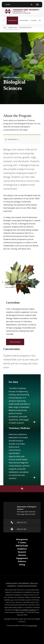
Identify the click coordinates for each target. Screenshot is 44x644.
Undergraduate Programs (25, 27)
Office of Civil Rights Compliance (26, 610)
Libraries (22, 555)
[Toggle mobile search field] (32, 5)
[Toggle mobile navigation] (37, 5)
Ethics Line (34, 583)
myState (9, 4)
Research (22, 552)
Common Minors (24, 20)
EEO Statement (24, 583)
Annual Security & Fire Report (27, 586)
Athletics (22, 561)
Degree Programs (13, 27)
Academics (22, 549)
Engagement (22, 558)
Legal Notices (12, 586)
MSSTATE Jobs (22, 546)
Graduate (34, 20)
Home (5, 27)
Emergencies (22, 539)
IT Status (22, 543)
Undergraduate (13, 19)
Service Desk (33, 626)
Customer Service (12, 583)
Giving (22, 565)
